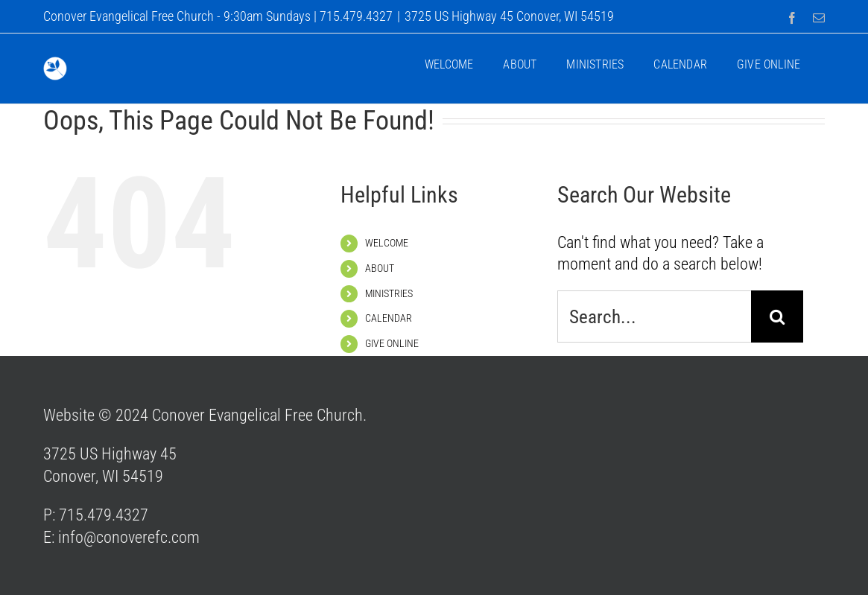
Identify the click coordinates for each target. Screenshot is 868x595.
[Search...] (654, 316)
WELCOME (387, 243)
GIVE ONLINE (392, 343)
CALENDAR (389, 318)
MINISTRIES (389, 293)
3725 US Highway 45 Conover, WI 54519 (509, 16)
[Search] (777, 316)
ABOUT (380, 268)
